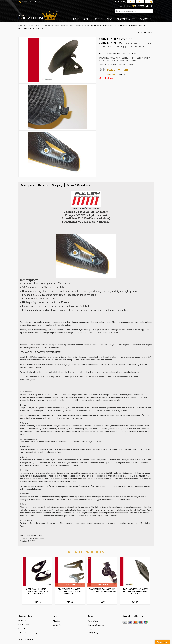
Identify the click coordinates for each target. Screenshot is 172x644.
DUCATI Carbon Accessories (62, 26)
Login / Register (125, 6)
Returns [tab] (43, 185)
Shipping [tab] (57, 185)
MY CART (139, 6)
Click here (111, 75)
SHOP (21, 26)
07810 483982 (37, 2)
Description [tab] (27, 185)
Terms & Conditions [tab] (78, 185)
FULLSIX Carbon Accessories (37, 26)
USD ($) (140, 2)
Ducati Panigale (82, 26)
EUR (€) (149, 2)
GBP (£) (131, 2)
